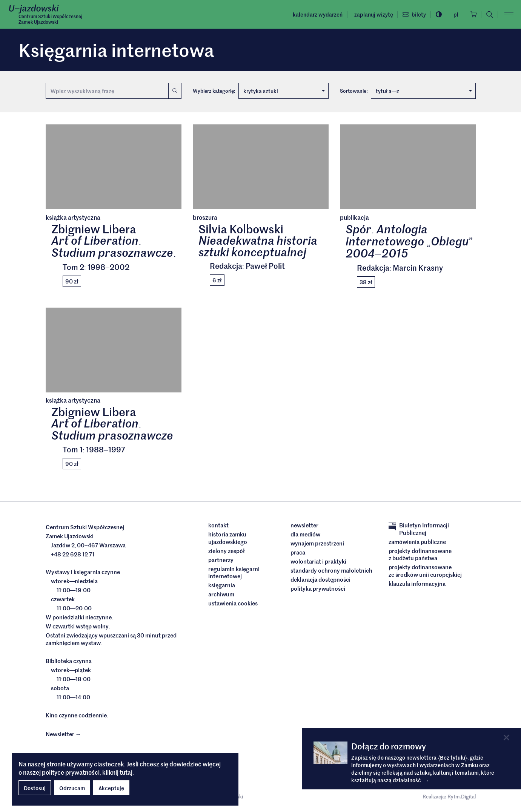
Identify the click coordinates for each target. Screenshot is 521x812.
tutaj (126, 772)
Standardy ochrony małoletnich (331, 571)
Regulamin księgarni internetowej (234, 573)
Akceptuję (111, 788)
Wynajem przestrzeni (317, 544)
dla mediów (305, 535)
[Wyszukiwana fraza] (107, 91)
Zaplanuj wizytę (372, 14)
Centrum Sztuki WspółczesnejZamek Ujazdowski (50, 19)
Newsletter (304, 526)
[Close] (506, 738)
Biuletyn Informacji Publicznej (419, 529)
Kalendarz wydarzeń (317, 14)
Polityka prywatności (318, 589)
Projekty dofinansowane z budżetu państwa (420, 555)
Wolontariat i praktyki (318, 562)
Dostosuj (35, 788)
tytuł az (424, 91)
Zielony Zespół (227, 551)
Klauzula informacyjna (417, 584)
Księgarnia (222, 585)
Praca (298, 553)
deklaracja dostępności (320, 580)
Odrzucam (72, 788)
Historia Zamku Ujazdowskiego (228, 538)
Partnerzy (221, 560)
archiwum (221, 594)
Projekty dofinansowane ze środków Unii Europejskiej (425, 571)
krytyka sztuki (284, 91)
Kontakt (218, 526)
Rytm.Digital (462, 797)
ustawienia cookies (233, 604)
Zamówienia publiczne (417, 542)
